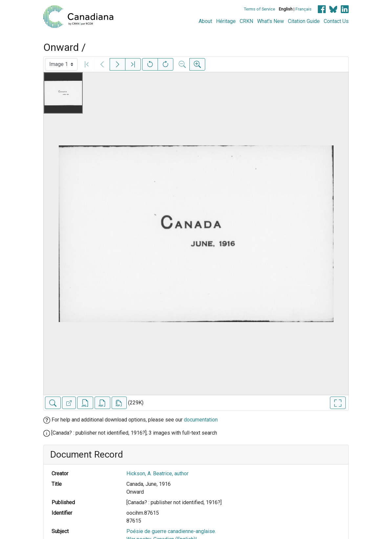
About (205, 21)
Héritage (226, 21)
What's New (271, 21)
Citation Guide (304, 21)
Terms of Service (260, 9)
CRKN (246, 21)
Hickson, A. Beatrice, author (157, 474)
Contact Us (336, 21)
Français (304, 9)
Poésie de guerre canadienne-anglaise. (171, 531)
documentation (201, 420)
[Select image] (61, 64)
